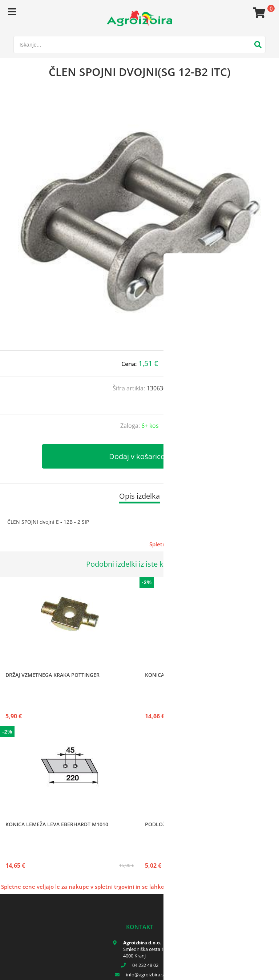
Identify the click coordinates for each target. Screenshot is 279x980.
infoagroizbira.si (145, 975)
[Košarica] (258, 13)
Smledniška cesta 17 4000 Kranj (145, 952)
